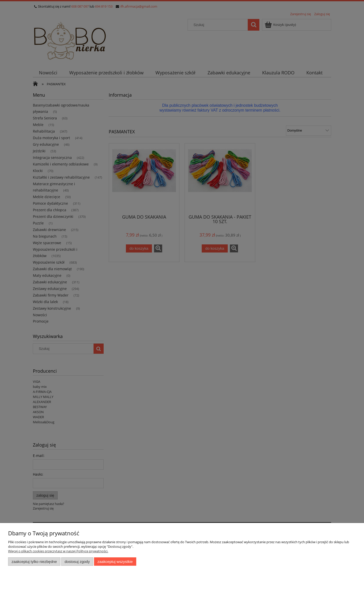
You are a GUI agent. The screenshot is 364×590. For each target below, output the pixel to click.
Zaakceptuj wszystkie (115, 562)
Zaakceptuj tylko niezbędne (34, 562)
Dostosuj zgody (77, 562)
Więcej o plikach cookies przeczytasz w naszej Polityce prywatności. (58, 551)
